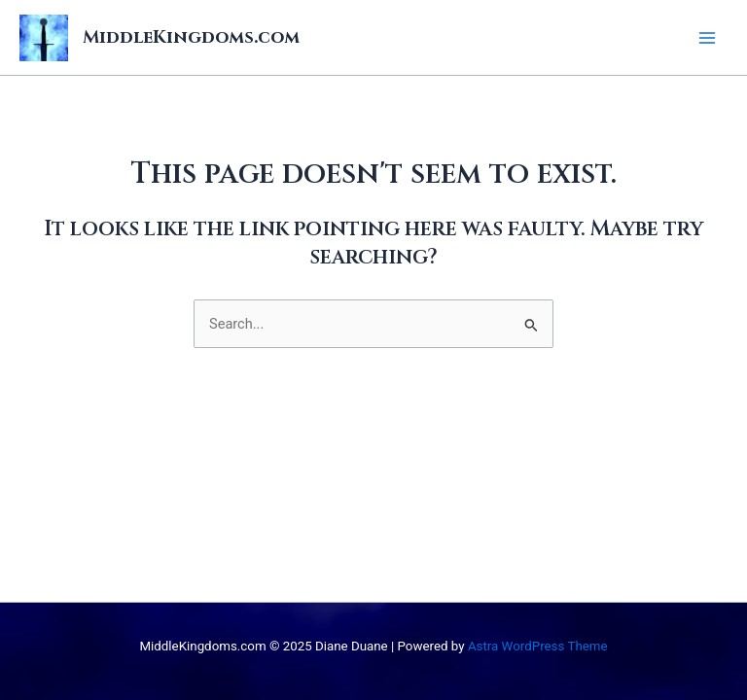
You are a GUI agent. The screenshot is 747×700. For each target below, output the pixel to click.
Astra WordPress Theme (538, 646)
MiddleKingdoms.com (191, 37)
